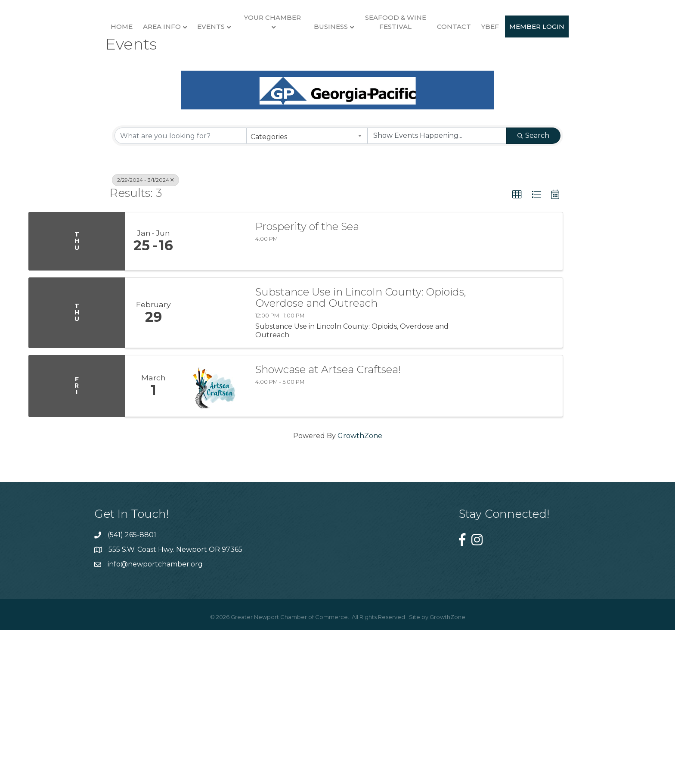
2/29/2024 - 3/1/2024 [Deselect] (146, 339)
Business (428, 68)
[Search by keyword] (181, 295)
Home (90, 68)
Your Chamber (241, 59)
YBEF (587, 68)
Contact (551, 68)
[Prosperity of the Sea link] (214, 400)
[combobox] (307, 295)
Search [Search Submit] (533, 294)
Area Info (130, 68)
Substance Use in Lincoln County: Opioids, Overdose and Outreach (361, 456)
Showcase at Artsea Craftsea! (328, 528)
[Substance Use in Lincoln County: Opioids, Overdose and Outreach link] (214, 471)
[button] (517, 354)
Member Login (337, 141)
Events (179, 68)
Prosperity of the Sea (307, 385)
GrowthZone (360, 594)
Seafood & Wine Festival (492, 63)
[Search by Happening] (437, 295)
